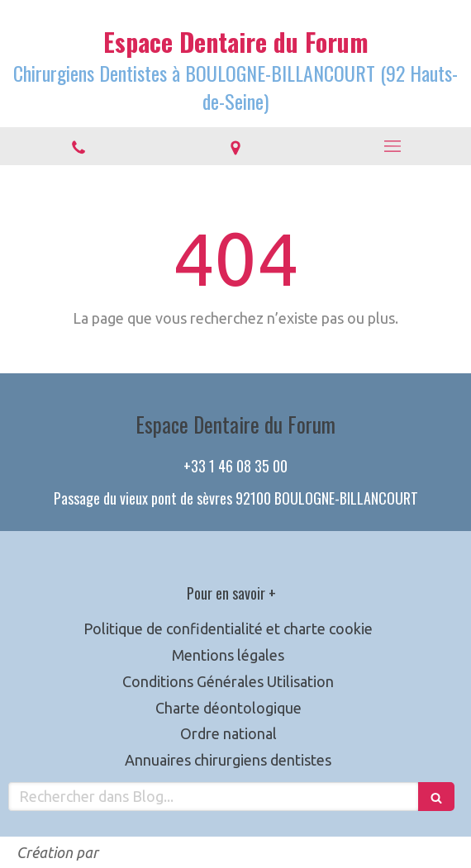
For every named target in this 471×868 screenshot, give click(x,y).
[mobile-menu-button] (392, 146)
